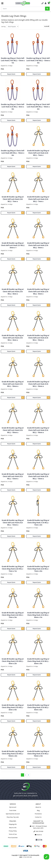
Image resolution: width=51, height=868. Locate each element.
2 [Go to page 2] (25, 775)
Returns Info (13, 828)
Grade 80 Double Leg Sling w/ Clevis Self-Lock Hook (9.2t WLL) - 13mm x (13, 476)
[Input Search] (23, 9)
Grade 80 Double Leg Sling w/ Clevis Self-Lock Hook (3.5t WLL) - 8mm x (38, 245)
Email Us (38, 835)
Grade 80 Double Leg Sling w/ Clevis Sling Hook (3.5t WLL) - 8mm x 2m (13, 661)
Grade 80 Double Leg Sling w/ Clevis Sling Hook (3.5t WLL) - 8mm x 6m (38, 707)
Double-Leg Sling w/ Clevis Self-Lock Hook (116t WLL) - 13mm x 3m (38, 60)
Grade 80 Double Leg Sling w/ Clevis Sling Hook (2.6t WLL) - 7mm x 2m (38, 569)
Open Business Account (13, 814)
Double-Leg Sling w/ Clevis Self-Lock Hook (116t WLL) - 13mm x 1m (13, 60)
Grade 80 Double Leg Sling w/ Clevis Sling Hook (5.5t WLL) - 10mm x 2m (13, 754)
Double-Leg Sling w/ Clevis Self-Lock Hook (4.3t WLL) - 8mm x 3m (13, 107)
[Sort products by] (12, 27)
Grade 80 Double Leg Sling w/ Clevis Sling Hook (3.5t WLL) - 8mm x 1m (38, 615)
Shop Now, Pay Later (13, 817)
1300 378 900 (38, 831)
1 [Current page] (22, 775)
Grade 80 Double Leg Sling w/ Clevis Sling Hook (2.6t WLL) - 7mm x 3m (13, 615)
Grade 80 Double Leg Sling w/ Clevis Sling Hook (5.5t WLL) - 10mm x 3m (38, 754)
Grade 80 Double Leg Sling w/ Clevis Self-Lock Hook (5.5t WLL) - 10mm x (38, 338)
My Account (13, 807)
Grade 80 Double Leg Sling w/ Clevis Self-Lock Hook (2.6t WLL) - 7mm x (38, 153)
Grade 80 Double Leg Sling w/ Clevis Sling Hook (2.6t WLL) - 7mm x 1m (13, 569)
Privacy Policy (13, 831)
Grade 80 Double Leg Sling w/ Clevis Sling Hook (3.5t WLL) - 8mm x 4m (13, 707)
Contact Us (38, 817)
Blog (38, 810)
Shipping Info (13, 824)
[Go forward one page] (29, 775)
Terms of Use (13, 834)
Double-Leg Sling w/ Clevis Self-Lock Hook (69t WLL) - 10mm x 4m (13, 153)
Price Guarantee (13, 838)
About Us (38, 807)
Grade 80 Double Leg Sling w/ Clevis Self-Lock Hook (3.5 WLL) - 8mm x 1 (13, 245)
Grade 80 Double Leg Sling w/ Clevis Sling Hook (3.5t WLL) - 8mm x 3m (38, 661)
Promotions (38, 814)
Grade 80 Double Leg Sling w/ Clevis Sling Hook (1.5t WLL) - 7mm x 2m (38, 523)
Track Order (13, 810)
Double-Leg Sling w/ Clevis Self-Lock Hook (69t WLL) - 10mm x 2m (38, 107)
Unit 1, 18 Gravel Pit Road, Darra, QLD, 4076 (38, 827)
